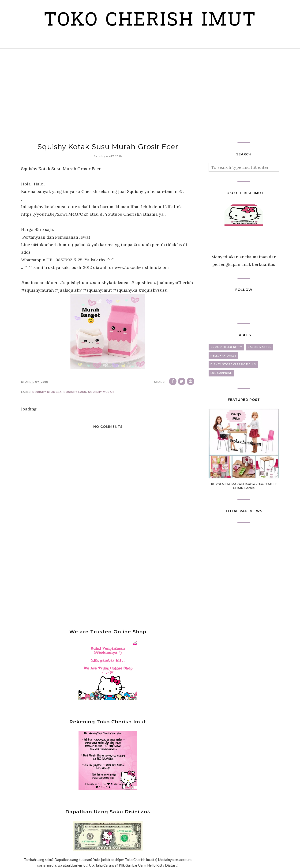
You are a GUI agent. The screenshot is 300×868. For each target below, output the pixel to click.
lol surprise (221, 373)
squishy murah (101, 392)
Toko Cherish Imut (150, 21)
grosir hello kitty (226, 347)
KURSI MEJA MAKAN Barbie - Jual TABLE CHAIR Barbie (244, 486)
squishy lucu (75, 392)
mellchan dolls (223, 356)
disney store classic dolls (233, 364)
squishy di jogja (47, 392)
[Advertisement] (150, 95)
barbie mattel (259, 347)
